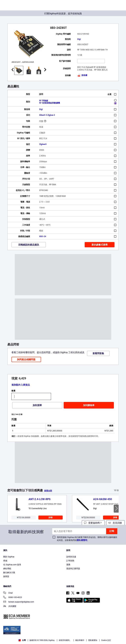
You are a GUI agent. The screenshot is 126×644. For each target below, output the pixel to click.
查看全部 (48, 491)
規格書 (82, 75)
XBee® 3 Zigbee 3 (47, 115)
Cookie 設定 (106, 640)
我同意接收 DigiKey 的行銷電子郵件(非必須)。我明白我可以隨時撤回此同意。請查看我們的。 (87, 539)
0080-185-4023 (13, 598)
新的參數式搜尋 (100, 245)
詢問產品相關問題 (26, 359)
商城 (5, 561)
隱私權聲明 (82, 540)
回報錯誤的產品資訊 (29, 245)
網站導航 (7, 569)
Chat (8, 593)
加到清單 (37, 405)
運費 (68, 565)
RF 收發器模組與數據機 (50, 103)
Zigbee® (43, 144)
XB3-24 (43, 236)
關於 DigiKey (9, 557)
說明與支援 (71, 557)
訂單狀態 (70, 561)
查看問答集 (98, 353)
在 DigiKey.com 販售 (12, 565)
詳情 (51, 518)
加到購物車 (89, 405)
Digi (79, 39)
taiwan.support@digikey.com (19, 602)
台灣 (22, 640)
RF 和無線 (44, 101)
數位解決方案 (9, 573)
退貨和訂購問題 (73, 569)
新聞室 (6, 576)
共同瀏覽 (10, 607)
